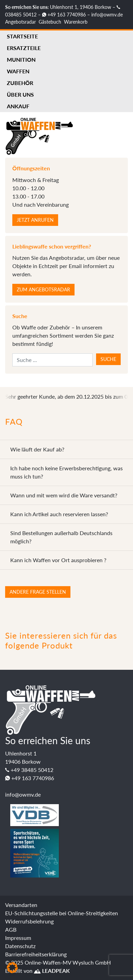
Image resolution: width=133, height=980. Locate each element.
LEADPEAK (52, 971)
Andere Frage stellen (38, 592)
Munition (21, 59)
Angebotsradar (21, 22)
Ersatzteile (24, 48)
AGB (11, 929)
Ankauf (18, 106)
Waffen (18, 71)
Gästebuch (50, 22)
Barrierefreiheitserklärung (36, 954)
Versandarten (21, 905)
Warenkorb (76, 22)
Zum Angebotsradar (43, 289)
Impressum (18, 938)
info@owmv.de (107, 15)
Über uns (20, 94)
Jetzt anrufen (35, 220)
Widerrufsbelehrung (29, 921)
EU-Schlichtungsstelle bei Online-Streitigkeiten (62, 913)
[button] (12, 968)
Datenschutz (20, 946)
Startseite (22, 36)
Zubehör (20, 83)
